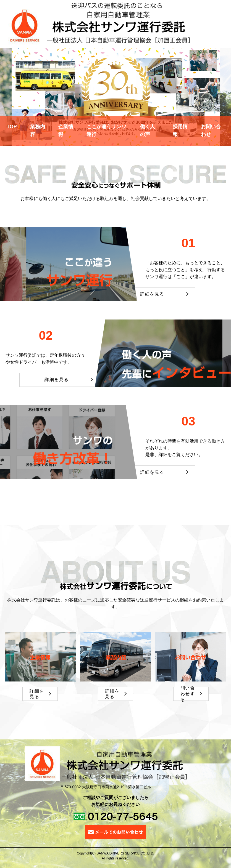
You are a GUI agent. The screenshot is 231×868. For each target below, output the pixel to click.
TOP (12, 127)
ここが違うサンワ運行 (106, 131)
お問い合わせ (211, 131)
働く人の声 (148, 131)
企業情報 (66, 131)
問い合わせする (188, 694)
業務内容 (38, 131)
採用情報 (180, 131)
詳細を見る (152, 294)
